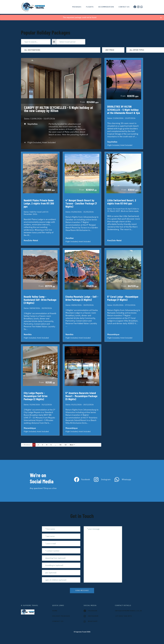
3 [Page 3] (42, 445)
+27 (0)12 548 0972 (123, 616)
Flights (90, 7)
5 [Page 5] (51, 445)
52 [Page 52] (66, 445)
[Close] (161, 18)
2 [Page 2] (38, 445)
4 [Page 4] (47, 445)
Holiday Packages (61, 616)
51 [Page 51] (60, 445)
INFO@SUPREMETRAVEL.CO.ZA (128, 611)
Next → (72, 445)
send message (82, 590)
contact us (58, 621)
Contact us (124, 7)
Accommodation (106, 7)
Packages (77, 7)
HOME (55, 611)
